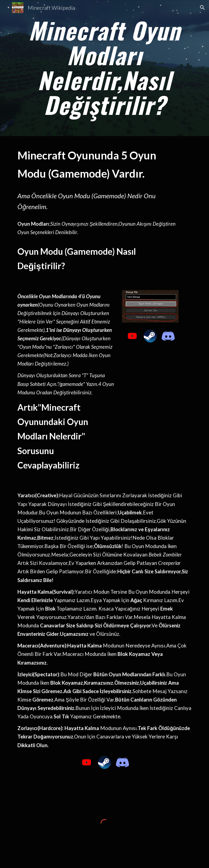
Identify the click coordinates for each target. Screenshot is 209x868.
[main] (104, 68)
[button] (202, 8)
